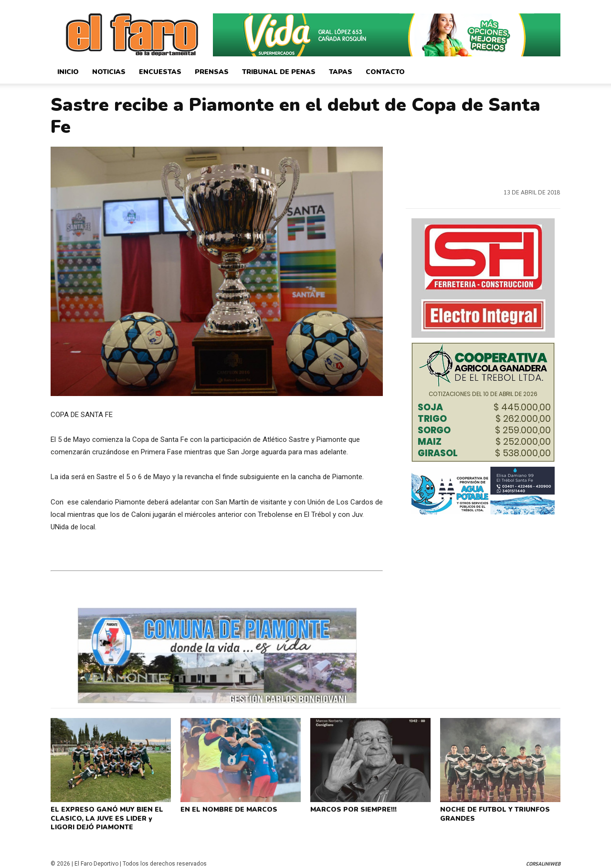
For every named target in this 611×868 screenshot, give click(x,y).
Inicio (68, 72)
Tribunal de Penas (279, 72)
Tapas (341, 72)
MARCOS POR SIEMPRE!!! (352, 809)
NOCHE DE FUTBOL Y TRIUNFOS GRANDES (492, 813)
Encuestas (160, 72)
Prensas (212, 72)
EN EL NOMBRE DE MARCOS (226, 809)
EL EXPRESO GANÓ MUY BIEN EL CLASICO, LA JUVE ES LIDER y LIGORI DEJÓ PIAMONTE (110, 816)
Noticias (109, 72)
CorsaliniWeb (543, 860)
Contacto (385, 72)
